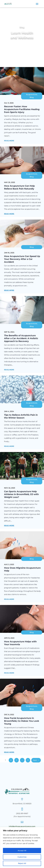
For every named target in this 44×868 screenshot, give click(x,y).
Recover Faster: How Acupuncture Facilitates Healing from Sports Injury (22, 109)
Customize (22, 857)
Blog (32, 97)
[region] (22, 847)
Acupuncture (32, 94)
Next (35, 760)
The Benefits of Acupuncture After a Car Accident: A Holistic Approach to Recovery (21, 338)
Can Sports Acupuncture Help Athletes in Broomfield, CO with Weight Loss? (21, 494)
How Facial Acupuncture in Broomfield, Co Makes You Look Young (22, 721)
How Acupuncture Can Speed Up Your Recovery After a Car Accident (22, 259)
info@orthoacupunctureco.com (22, 826)
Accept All (22, 851)
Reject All (22, 863)
